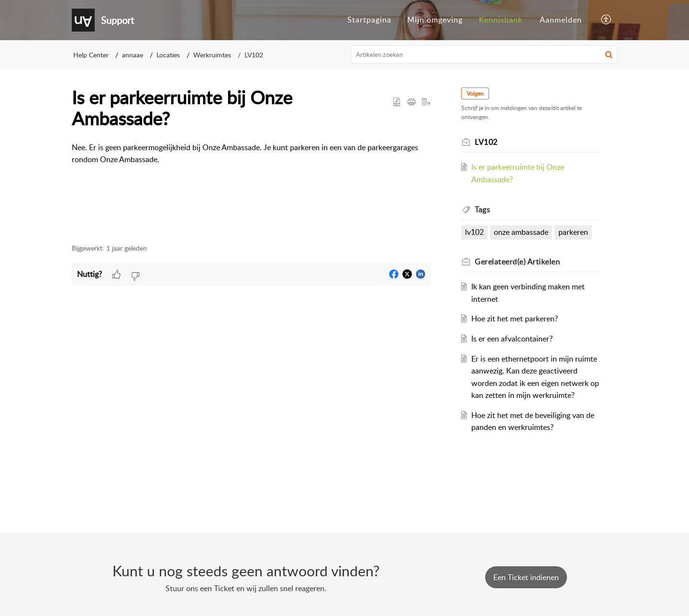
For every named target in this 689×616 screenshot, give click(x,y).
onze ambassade (521, 232)
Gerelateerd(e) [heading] (517, 262)
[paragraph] (251, 160)
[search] (484, 55)
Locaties (168, 55)
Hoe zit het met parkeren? (515, 319)
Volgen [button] (475, 93)
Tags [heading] (482, 209)
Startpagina (369, 20)
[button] (606, 20)
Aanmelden (561, 20)
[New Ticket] (526, 577)
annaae (133, 55)
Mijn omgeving (435, 20)
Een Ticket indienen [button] (526, 577)
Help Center (91, 55)
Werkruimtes (212, 55)
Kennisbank (501, 20)
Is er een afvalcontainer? (512, 339)
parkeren (573, 232)
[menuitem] (369, 20)
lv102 (474, 232)
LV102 (254, 55)
